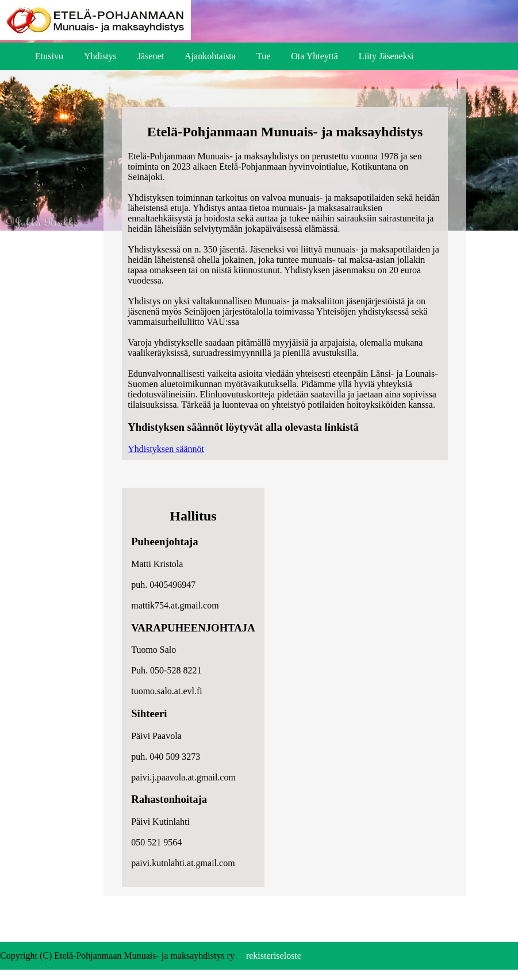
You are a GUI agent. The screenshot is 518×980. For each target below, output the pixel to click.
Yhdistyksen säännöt (166, 449)
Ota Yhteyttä (314, 56)
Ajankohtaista (210, 56)
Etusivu (49, 56)
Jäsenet (151, 56)
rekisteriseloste (274, 956)
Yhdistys (100, 56)
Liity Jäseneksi (386, 56)
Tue (263, 56)
